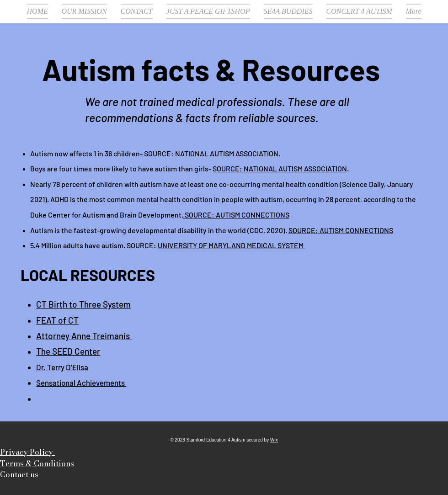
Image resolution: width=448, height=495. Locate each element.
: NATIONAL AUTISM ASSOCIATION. (226, 153)
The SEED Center (68, 351)
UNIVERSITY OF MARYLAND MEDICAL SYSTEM (231, 245)
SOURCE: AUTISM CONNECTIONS (236, 215)
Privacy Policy (27, 452)
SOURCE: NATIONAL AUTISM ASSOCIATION (280, 168)
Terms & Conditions (37, 463)
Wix (274, 440)
